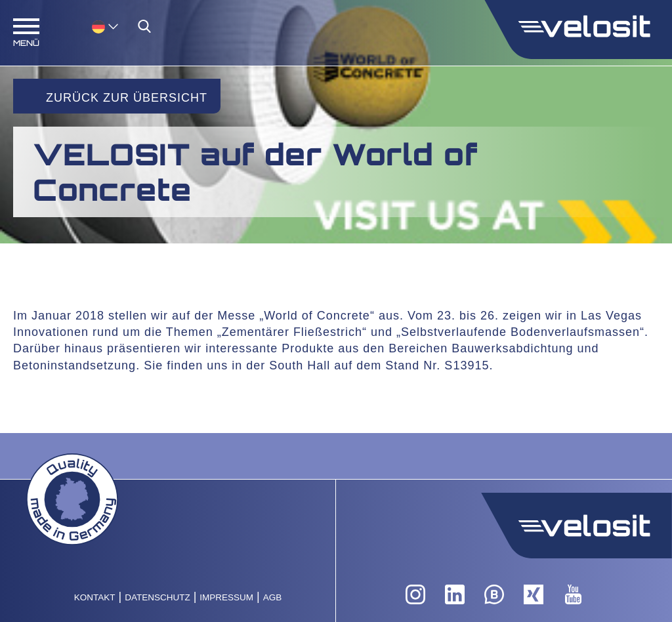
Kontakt (95, 597)
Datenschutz (157, 597)
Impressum (226, 597)
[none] (92, 26)
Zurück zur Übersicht (127, 98)
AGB (273, 597)
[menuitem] (105, 26)
